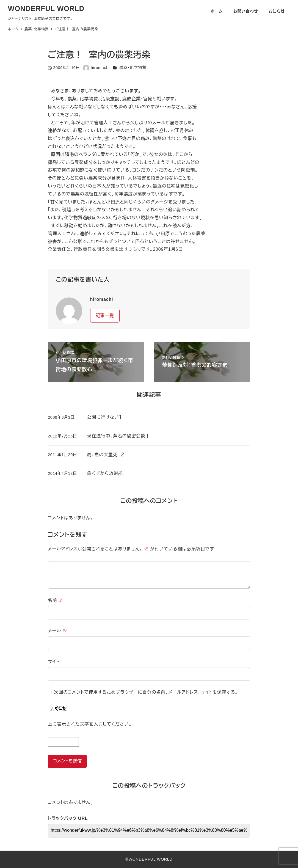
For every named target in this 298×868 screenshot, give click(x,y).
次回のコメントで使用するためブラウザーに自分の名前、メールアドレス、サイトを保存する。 (146, 692)
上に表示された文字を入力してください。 (90, 724)
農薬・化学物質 (133, 68)
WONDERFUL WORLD (46, 9)
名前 (56, 600)
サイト (54, 662)
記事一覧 (105, 315)
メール (57, 631)
